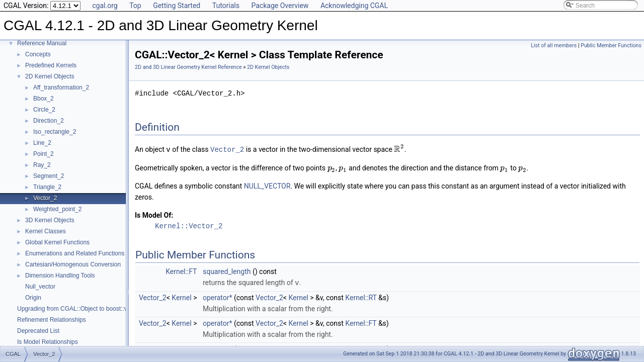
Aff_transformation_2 (61, 87)
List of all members (554, 46)
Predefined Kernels (51, 65)
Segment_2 (49, 176)
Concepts (38, 54)
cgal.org (105, 6)
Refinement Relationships (52, 320)
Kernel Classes (46, 231)
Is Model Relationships (48, 342)
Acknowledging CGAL (354, 6)
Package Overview (280, 6)
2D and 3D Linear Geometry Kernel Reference (188, 67)
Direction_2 (49, 121)
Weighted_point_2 (58, 209)
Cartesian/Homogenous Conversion (73, 264)
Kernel (181, 297)
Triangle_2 (47, 187)
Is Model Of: (154, 215)
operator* (218, 297)
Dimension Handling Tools (60, 276)
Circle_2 (44, 110)
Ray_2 (42, 165)
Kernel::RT (361, 297)
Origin (33, 298)
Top (135, 6)
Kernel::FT (181, 271)
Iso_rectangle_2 (55, 132)
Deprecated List (38, 331)
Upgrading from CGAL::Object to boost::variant (80, 309)
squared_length (227, 271)
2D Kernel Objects (50, 76)
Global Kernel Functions (57, 242)
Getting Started (177, 6)
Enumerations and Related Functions (75, 253)
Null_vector (40, 287)
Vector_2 (45, 198)
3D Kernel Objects (50, 220)
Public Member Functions (611, 46)
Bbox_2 (44, 99)
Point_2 (44, 154)
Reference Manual (42, 43)
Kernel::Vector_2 (189, 225)
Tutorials (226, 6)
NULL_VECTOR (267, 186)
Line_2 (42, 143)
